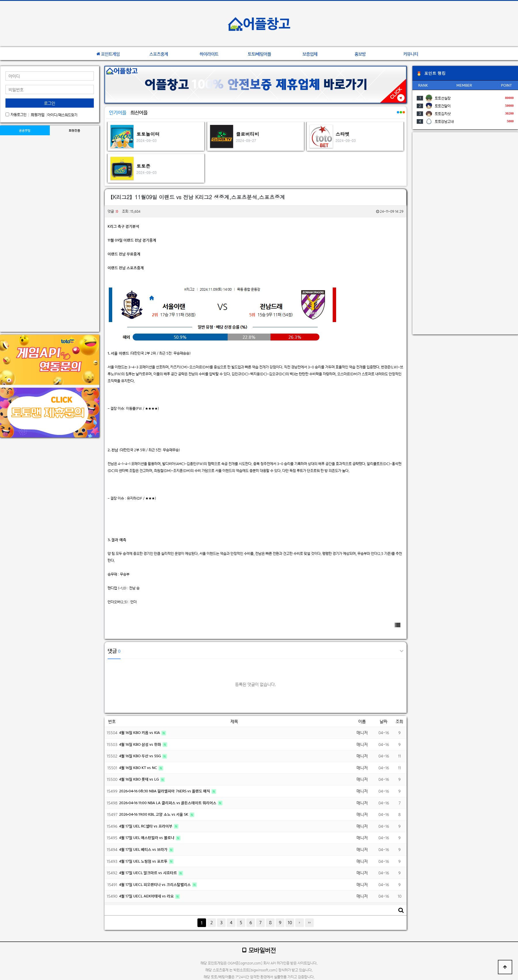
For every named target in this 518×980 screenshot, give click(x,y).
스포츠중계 (159, 54)
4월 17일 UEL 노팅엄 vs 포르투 (144, 861)
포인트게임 (108, 54)
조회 (399, 721)
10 (290, 923)
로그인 (50, 103)
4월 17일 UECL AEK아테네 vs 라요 (147, 896)
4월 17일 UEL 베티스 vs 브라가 (144, 849)
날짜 (384, 721)
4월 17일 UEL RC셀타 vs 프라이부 (146, 826)
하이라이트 (209, 54)
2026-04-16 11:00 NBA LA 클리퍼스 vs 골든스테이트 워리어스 (168, 803)
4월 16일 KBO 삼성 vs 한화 (141, 744)
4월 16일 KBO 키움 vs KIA (140, 733)
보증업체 (310, 54)
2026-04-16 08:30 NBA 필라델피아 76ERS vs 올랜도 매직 (165, 791)
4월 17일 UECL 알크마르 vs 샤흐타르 (148, 873)
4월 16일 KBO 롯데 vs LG (139, 779)
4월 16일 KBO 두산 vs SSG (140, 756)
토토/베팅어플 (260, 54)
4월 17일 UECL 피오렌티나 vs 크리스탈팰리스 (155, 885)
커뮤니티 (411, 54)
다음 (300, 923)
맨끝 (309, 923)
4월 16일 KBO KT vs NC (139, 768)
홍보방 (360, 54)
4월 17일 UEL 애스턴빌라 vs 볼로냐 (147, 838)
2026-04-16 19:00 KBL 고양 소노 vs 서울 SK (154, 814)
